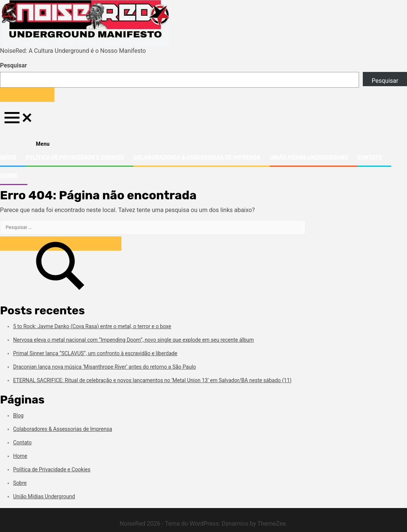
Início (8, 158)
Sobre (9, 176)
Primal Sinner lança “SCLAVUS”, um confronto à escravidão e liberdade (95, 353)
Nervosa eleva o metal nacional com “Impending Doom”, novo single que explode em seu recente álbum (133, 340)
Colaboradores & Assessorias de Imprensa (197, 158)
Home (20, 456)
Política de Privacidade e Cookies (75, 158)
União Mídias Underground (309, 158)
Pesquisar (13, 65)
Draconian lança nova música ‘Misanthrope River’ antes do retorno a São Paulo (105, 367)
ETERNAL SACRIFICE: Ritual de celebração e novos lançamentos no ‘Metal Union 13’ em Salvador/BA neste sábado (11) (152, 380)
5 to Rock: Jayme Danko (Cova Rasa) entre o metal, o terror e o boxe (92, 326)
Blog (18, 415)
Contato (370, 158)
